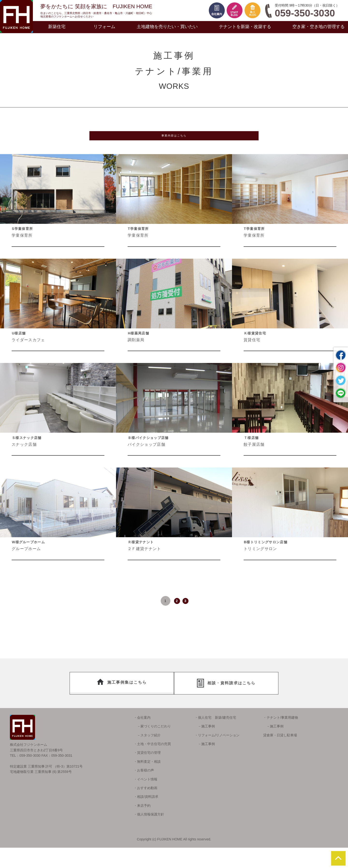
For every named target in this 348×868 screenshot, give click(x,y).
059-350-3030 (305, 13)
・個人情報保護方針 (149, 835)
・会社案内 (142, 738)
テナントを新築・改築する (245, 27)
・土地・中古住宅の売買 (152, 764)
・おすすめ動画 (145, 808)
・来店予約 (142, 826)
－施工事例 (205, 747)
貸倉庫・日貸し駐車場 (280, 755)
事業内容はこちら (174, 138)
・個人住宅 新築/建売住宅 (215, 738)
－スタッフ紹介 (147, 755)
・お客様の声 (144, 791)
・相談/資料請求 (146, 817)
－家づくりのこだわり (152, 747)
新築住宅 (57, 27)
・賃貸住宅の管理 (147, 773)
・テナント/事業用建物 (281, 738)
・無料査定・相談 (147, 782)
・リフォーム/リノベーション (217, 755)
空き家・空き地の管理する (319, 27)
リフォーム (104, 27)
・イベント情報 (145, 800)
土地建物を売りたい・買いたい (167, 27)
